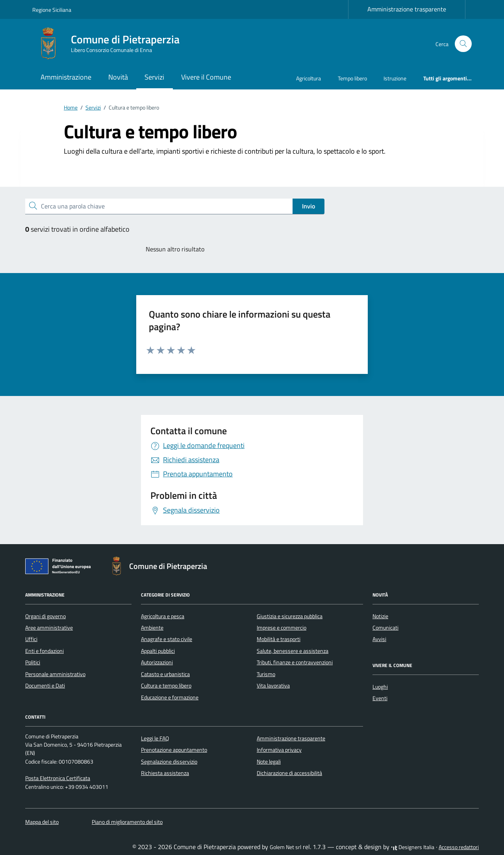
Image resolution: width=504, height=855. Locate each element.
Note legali (269, 762)
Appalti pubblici (158, 651)
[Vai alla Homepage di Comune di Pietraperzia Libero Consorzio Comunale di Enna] (111, 44)
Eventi (380, 698)
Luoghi (380, 687)
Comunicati (385, 628)
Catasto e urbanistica (165, 674)
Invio (309, 206)
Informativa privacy (279, 750)
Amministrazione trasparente (407, 9)
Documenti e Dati (45, 686)
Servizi (154, 77)
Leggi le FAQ (155, 738)
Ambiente (152, 628)
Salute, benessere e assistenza (293, 651)
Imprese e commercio (282, 628)
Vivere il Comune (206, 77)
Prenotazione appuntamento (174, 750)
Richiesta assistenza (165, 773)
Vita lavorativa (273, 686)
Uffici (31, 639)
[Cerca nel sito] (463, 44)
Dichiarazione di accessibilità (289, 773)
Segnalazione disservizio (169, 762)
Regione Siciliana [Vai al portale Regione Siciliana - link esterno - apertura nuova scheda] (52, 10)
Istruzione (395, 78)
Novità (118, 77)
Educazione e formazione (170, 697)
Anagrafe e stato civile (167, 639)
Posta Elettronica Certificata (58, 778)
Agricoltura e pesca (163, 616)
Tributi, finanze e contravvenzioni (295, 662)
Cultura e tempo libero (166, 686)
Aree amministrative (49, 628)
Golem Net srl (285, 847)
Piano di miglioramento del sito (127, 822)
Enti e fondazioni (44, 651)
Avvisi (379, 639)
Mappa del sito (42, 822)
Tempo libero (352, 78)
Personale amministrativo (55, 674)
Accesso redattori (459, 847)
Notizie (380, 616)
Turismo (266, 674)
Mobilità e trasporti (279, 639)
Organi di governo (45, 616)
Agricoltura (309, 78)
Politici (33, 662)
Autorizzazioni (157, 662)
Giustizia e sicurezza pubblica (290, 616)
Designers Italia (413, 847)
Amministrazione (66, 77)
